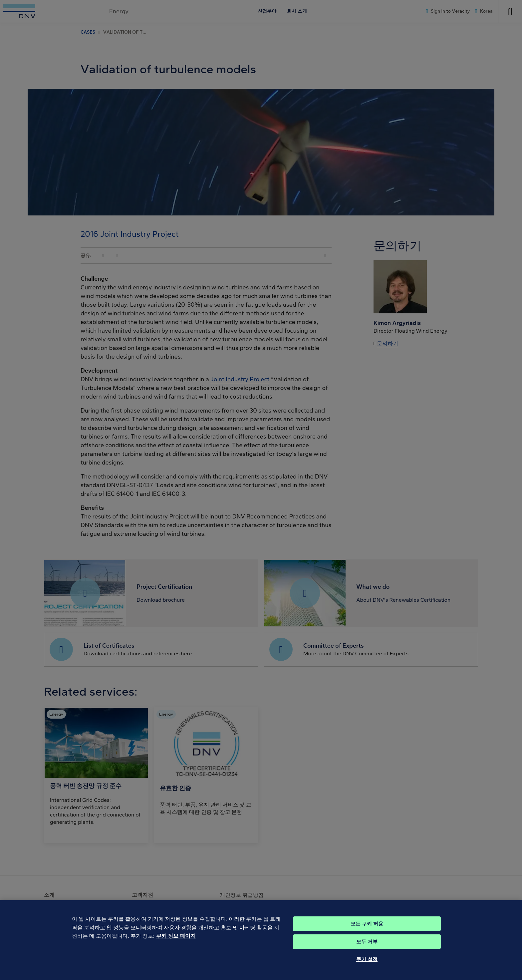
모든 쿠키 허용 (367, 932)
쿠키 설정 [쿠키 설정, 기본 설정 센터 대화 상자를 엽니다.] (367, 968)
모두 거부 (367, 950)
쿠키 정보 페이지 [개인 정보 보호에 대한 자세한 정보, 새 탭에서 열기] (176, 945)
